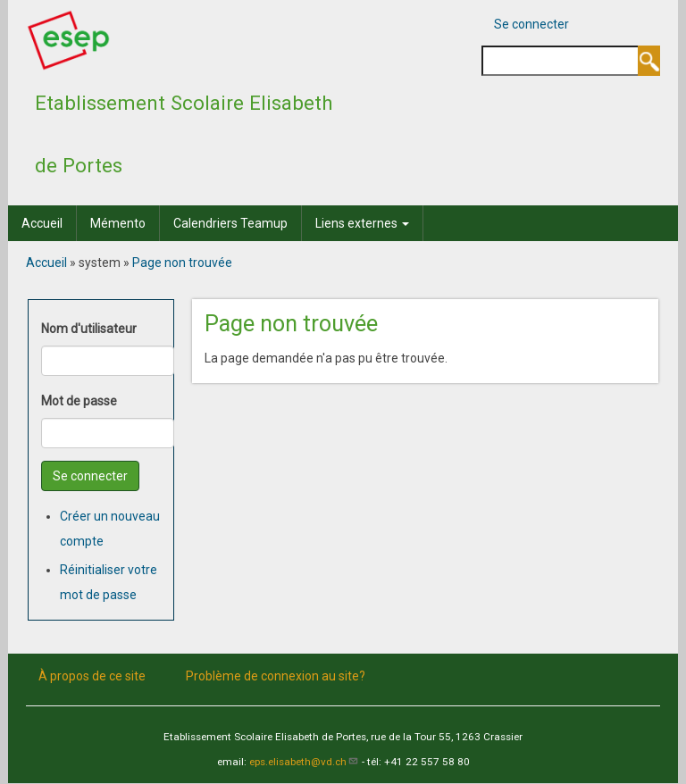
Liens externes (362, 223)
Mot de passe (79, 401)
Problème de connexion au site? (276, 675)
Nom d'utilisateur (89, 329)
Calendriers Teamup (230, 223)
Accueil (42, 223)
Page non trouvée (182, 263)
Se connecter (531, 24)
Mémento (118, 223)
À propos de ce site (92, 675)
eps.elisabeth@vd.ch (304, 762)
